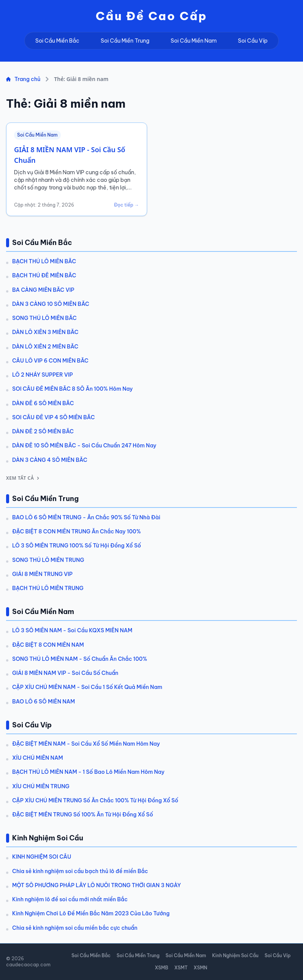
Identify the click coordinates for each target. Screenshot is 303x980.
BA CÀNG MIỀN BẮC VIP (43, 290)
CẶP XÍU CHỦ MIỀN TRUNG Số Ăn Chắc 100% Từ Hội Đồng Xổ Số (95, 800)
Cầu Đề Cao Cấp (152, 16)
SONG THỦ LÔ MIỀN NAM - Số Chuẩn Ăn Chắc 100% (80, 659)
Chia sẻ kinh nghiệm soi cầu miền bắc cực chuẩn (75, 928)
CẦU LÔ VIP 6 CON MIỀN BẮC (50, 361)
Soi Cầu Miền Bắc (57, 41)
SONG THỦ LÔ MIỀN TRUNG (48, 560)
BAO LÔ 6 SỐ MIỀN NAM (44, 702)
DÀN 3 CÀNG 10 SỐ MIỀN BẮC (51, 304)
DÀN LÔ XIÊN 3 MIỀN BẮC (45, 332)
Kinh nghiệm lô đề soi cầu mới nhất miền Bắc (70, 899)
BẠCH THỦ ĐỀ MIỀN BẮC (44, 275)
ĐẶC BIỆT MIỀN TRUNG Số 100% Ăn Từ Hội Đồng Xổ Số (83, 815)
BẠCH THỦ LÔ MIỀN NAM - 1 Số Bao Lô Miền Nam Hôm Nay (88, 772)
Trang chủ (23, 79)
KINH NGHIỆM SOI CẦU (42, 857)
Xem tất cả (23, 478)
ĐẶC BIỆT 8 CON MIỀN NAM (48, 645)
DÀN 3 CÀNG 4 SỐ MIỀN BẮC (50, 460)
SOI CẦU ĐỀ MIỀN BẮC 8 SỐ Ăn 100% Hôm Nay (72, 389)
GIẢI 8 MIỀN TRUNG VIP (42, 574)
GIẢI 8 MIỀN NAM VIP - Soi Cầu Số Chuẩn (65, 673)
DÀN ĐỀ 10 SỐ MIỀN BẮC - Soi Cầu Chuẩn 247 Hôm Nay (84, 445)
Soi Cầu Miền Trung (125, 41)
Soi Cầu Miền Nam (194, 41)
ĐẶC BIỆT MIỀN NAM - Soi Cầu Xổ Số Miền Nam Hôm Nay (86, 744)
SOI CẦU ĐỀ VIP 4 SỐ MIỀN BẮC (53, 417)
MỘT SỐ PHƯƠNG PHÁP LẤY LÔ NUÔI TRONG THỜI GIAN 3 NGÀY (97, 885)
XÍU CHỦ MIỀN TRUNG (41, 786)
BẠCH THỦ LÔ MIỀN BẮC (44, 261)
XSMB (161, 968)
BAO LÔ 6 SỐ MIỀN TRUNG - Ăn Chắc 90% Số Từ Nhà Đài (86, 517)
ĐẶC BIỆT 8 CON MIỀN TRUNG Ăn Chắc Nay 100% (76, 531)
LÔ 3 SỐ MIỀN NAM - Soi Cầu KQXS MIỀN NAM (72, 630)
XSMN (200, 968)
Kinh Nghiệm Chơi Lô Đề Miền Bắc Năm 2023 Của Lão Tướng (91, 913)
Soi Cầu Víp (253, 41)
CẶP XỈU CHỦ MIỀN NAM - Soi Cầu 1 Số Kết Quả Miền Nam (87, 687)
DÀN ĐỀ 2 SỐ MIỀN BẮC (43, 431)
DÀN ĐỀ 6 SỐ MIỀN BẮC (43, 403)
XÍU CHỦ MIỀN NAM (38, 758)
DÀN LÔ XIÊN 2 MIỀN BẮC (45, 347)
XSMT (181, 968)
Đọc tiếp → (127, 205)
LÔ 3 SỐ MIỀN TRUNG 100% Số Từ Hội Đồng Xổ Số (77, 546)
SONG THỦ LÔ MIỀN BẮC (44, 318)
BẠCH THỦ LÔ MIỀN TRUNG (48, 588)
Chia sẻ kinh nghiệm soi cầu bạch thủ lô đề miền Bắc (80, 871)
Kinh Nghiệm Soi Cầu (235, 955)
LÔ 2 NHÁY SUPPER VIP (43, 375)
